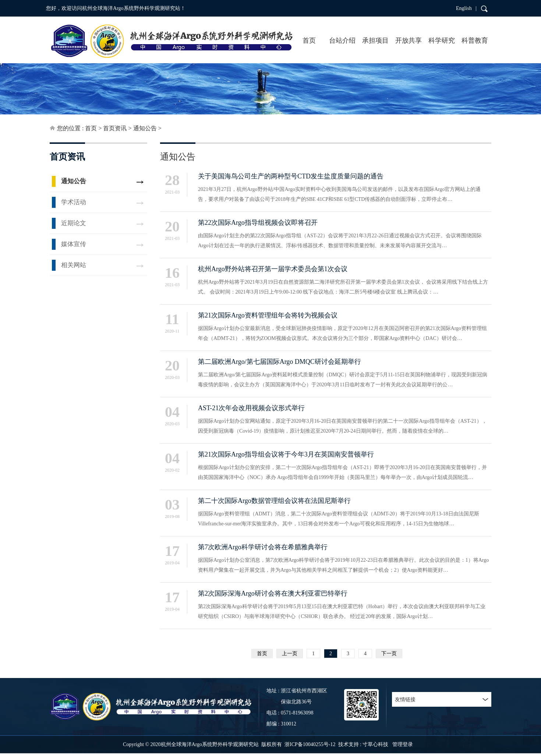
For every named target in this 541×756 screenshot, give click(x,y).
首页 (309, 40)
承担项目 (375, 40)
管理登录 (403, 744)
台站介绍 (342, 40)
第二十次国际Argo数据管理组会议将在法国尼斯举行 (274, 501)
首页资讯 (115, 128)
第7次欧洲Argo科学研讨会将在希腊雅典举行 (263, 547)
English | (466, 8)
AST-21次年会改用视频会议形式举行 (251, 408)
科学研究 (442, 40)
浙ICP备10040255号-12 (310, 744)
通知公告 (145, 128)
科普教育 (475, 40)
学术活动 (74, 202)
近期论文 (74, 223)
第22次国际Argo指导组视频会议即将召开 (258, 223)
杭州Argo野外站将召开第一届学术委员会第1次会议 (273, 269)
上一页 (290, 654)
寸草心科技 (375, 744)
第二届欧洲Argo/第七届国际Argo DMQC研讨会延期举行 (280, 362)
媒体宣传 (74, 244)
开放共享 (409, 40)
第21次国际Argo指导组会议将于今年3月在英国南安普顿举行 (286, 454)
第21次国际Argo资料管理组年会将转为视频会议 (268, 315)
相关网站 (74, 265)
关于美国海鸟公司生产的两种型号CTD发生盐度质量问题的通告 (291, 176)
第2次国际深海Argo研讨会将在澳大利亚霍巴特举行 (273, 593)
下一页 (389, 654)
